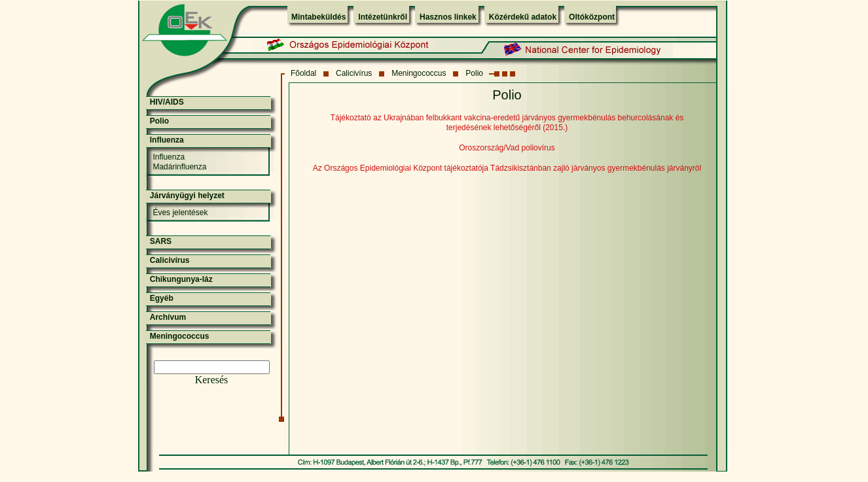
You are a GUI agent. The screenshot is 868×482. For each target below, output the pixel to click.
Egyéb (162, 298)
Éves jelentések (180, 213)
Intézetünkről (383, 17)
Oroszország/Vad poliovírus (507, 148)
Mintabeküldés (318, 17)
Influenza (167, 140)
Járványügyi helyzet (187, 196)
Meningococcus (419, 73)
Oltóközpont (592, 17)
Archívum (168, 317)
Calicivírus (354, 73)
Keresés (212, 380)
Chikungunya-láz (181, 279)
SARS (161, 241)
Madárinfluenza (179, 167)
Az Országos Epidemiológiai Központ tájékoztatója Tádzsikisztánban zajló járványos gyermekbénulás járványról (507, 168)
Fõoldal (303, 73)
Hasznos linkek (448, 17)
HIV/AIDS (167, 102)
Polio (474, 73)
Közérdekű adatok (523, 17)
